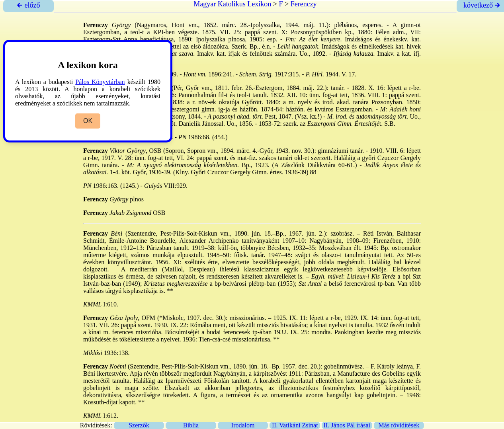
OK (88, 121)
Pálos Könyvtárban (100, 82)
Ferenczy (304, 4)
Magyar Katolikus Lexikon (232, 4)
